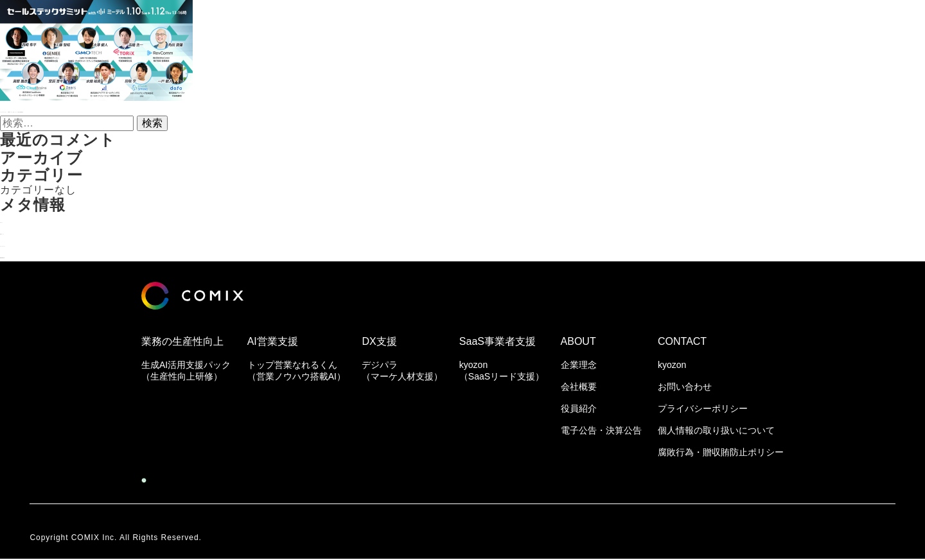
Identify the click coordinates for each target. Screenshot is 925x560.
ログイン (22, 219)
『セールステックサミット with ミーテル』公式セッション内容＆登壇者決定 (188, 109)
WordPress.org (38, 255)
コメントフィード (44, 243)
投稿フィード (33, 231)
